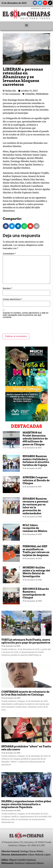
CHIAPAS (30, 94)
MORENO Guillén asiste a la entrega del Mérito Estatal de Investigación (36, 572)
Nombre (7, 288)
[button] (27, 25)
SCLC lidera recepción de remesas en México (35, 528)
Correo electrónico (12, 299)
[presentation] (23, 327)
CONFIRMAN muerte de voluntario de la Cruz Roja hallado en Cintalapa (25, 693)
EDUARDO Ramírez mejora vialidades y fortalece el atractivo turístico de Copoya (36, 461)
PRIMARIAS (42, 94)
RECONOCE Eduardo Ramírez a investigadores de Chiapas (36, 593)
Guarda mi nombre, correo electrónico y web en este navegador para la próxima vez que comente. (26, 315)
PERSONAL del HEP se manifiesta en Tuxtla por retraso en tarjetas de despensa (36, 551)
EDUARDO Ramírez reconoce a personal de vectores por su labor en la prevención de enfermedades (35, 506)
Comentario (9, 254)
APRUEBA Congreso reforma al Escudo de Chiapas (36, 480)
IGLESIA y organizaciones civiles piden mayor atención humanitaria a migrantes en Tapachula (26, 804)
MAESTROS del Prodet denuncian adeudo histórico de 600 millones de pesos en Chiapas (35, 438)
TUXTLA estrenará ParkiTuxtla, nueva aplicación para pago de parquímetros (26, 641)
